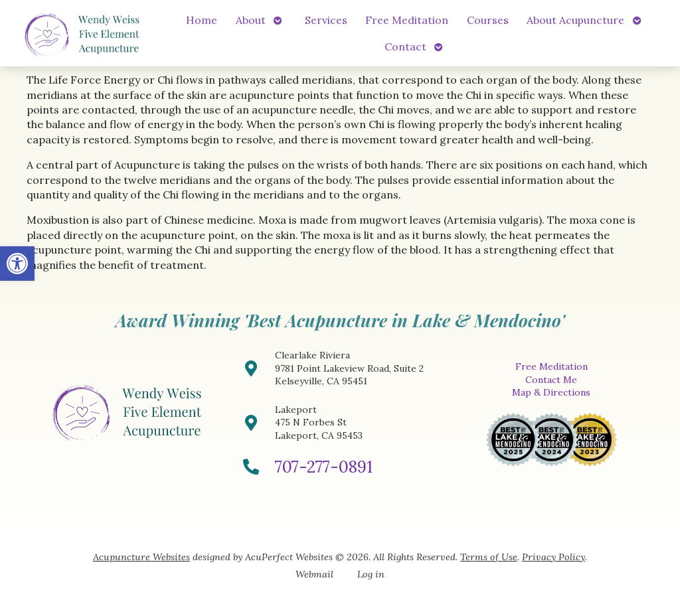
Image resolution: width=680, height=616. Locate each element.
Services (326, 20)
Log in (371, 574)
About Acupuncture (575, 20)
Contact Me (551, 380)
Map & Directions (551, 392)
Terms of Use (489, 557)
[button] (17, 264)
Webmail (314, 574)
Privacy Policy (553, 557)
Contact (405, 46)
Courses (488, 20)
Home (202, 20)
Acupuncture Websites (141, 557)
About (251, 20)
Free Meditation (407, 20)
